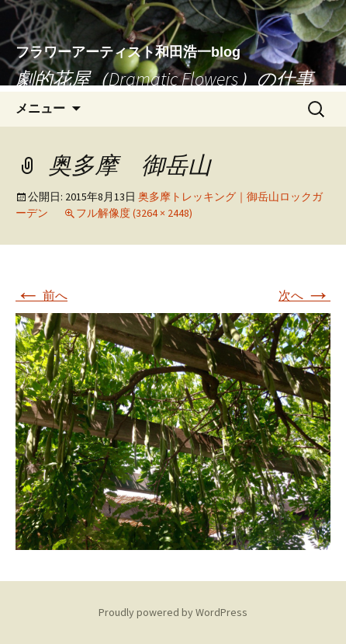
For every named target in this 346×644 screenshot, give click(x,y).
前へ (42, 295)
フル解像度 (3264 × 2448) (134, 213)
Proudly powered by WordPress (173, 612)
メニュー (40, 108)
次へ (304, 295)
